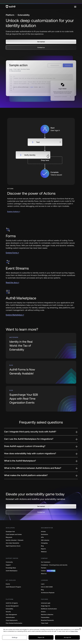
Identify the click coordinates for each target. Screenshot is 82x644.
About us (44, 574)
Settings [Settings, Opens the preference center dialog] (15, 637)
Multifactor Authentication (49, 609)
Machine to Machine (47, 615)
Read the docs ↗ (12, 283)
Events (8, 584)
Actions (43, 612)
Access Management (12, 606)
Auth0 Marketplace (12, 571)
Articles (43, 532)
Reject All (41, 637)
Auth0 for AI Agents (12, 603)
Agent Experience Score (13, 546)
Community (9, 562)
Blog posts (9, 537)
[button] (41, 42)
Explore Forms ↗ (12, 253)
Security (8, 612)
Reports (43, 549)
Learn (43, 584)
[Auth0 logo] (40, 7)
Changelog (44, 543)
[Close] (80, 629)
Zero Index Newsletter (12, 543)
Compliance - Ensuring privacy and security (54, 565)
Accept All (67, 637)
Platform (10, 15)
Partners (44, 568)
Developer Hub (10, 532)
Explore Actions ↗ (14, 212)
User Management (11, 615)
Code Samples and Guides (14, 534)
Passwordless (45, 617)
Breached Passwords (47, 620)
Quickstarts (44, 534)
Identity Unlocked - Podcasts (15, 540)
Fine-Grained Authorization (14, 623)
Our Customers (46, 562)
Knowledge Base (11, 568)
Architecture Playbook (48, 593)
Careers (48, 571)
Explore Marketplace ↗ (15, 315)
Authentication (10, 617)
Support (8, 565)
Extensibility (9, 609)
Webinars (44, 552)
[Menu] (75, 7)
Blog (42, 546)
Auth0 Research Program (13, 587)
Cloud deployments (12, 620)
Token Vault (45, 623)
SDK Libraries (45, 540)
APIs (42, 537)
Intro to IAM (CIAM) (47, 587)
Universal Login (46, 603)
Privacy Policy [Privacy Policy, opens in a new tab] (74, 631)
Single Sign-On (46, 606)
